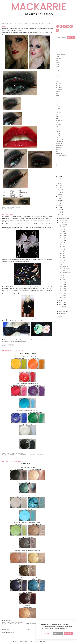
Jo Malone (58, 91)
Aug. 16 (62, 256)
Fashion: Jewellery (60, 140)
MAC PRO (12, 455)
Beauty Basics (59, 134)
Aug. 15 (62, 258)
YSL (57, 126)
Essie (57, 76)
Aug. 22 (62, 242)
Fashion (9, 345)
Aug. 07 (62, 286)
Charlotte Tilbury (60, 68)
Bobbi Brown (59, 62)
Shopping (58, 165)
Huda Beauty (59, 87)
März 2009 (62, 309)
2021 (59, 188)
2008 (59, 316)
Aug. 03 (62, 293)
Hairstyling (58, 149)
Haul (13, 345)
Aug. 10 (62, 280)
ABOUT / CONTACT (6, 23)
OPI (57, 103)
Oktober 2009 (62, 220)
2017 (59, 196)
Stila (57, 115)
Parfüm (57, 159)
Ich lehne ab (58, 633)
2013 (59, 205)
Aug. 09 (62, 282)
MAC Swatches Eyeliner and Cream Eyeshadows (23, 624)
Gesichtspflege (59, 142)
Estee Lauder (59, 78)
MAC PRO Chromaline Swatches (14, 351)
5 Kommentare (19, 622)
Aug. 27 (62, 233)
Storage (58, 167)
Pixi (57, 111)
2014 (59, 203)
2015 (59, 201)
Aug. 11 (62, 278)
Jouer (57, 93)
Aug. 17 (62, 253)
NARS (57, 99)
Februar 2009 (62, 311)
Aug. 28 (62, 231)
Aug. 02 (62, 295)
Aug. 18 (62, 251)
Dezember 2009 (63, 216)
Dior (57, 74)
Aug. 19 (62, 249)
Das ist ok (68, 633)
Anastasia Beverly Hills (61, 54)
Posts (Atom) (11, 632)
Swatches (13, 456)
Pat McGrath (59, 107)
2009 (59, 214)
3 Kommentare (19, 344)
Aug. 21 (62, 245)
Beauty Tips (58, 136)
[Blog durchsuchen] (61, 38)
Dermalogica (59, 72)
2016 (59, 199)
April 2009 (62, 307)
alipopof (20, 29)
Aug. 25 (62, 238)
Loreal (57, 95)
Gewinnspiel (59, 144)
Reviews (58, 163)
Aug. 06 (62, 289)
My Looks (9, 209)
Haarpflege (58, 147)
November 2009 (63, 218)
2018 (59, 194)
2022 (59, 185)
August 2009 (62, 225)
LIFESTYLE (34, 23)
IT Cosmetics (59, 89)
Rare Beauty (59, 113)
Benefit (57, 60)
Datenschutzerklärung (38, 641)
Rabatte (58, 161)
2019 (59, 192)
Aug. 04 (62, 291)
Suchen (71, 38)
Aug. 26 (62, 236)
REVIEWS (47, 23)
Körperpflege (59, 153)
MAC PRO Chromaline (20, 455)
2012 (59, 207)
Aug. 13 (62, 262)
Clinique (58, 70)
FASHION (27, 23)
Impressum (24, 641)
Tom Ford (58, 122)
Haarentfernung (59, 146)
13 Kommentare (20, 207)
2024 (59, 181)
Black (4, 26)
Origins (58, 105)
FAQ (15, 23)
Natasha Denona (60, 101)
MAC (8, 455)
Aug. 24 (62, 240)
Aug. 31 (62, 227)
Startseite (28, 629)
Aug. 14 (62, 260)
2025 (59, 179)
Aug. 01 (62, 297)
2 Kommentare (19, 454)
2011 (59, 210)
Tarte (57, 118)
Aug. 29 (62, 229)
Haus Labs (58, 84)
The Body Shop (59, 120)
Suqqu (57, 116)
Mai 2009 (61, 305)
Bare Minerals (59, 58)
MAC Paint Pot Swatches (12, 462)
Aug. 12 (62, 275)
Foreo (57, 82)
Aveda (57, 56)
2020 (59, 190)
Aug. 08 (62, 284)
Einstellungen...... (46, 633)
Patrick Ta (58, 109)
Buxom (57, 64)
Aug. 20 (62, 247)
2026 (59, 176)
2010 (59, 212)
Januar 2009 (62, 313)
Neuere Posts (5, 629)
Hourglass (58, 85)
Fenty (57, 80)
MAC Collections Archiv (61, 155)
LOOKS (41, 23)
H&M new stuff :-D (9, 214)
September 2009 (63, 223)
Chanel (57, 66)
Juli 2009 (61, 300)
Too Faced (58, 124)
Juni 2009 (61, 302)
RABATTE (20, 23)
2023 (59, 183)
